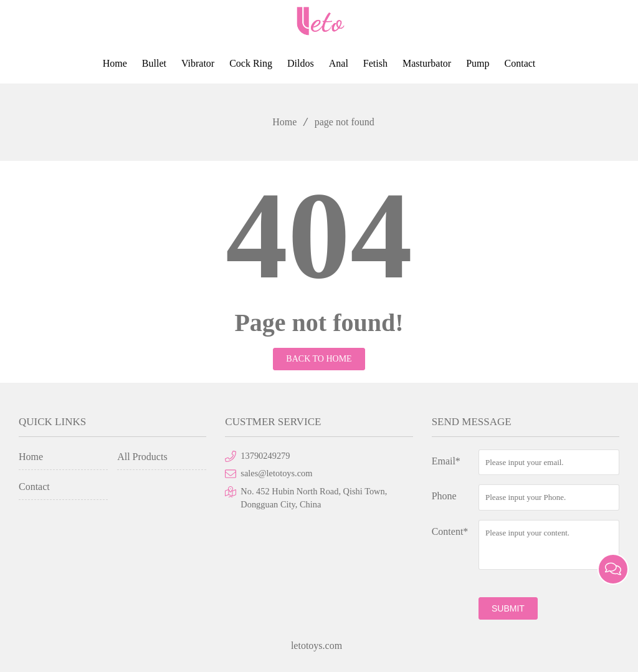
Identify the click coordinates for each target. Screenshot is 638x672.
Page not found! (319, 323)
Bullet (154, 63)
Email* (446, 461)
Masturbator (427, 63)
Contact (520, 63)
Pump (478, 63)
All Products (142, 457)
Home (115, 63)
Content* (450, 531)
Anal (339, 63)
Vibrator (198, 63)
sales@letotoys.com (276, 473)
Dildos (301, 63)
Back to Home (319, 359)
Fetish (375, 63)
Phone (444, 496)
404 (319, 235)
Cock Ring (251, 63)
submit (508, 608)
